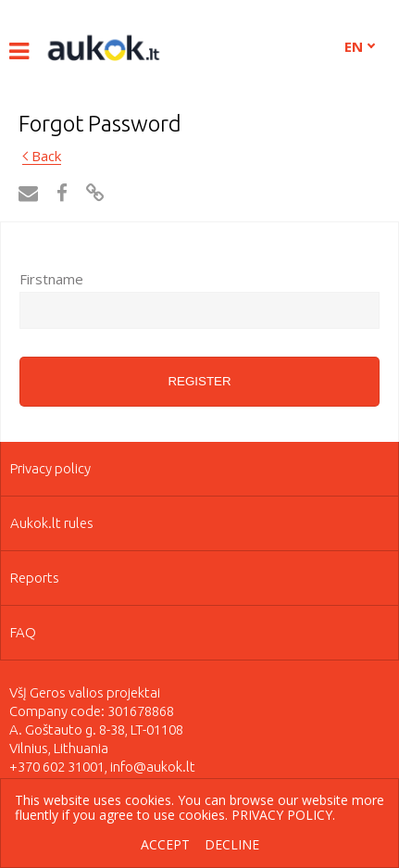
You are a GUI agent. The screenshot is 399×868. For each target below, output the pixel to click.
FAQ (23, 632)
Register (199, 381)
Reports (35, 578)
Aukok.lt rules (52, 523)
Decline (232, 845)
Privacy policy (50, 468)
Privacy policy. (283, 815)
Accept (165, 845)
